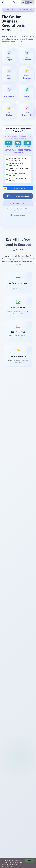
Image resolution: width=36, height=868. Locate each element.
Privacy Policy (18, 211)
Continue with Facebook (18, 196)
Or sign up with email (18, 203)
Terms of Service (25, 209)
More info (10, 866)
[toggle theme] (23, 2)
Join (27, 2)
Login (32, 2)
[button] (18, 188)
